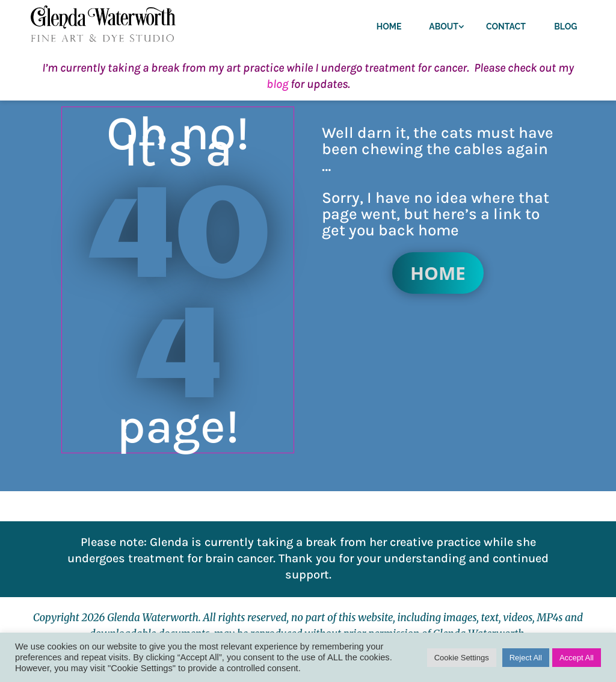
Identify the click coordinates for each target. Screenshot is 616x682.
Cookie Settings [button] (462, 658)
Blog (565, 26)
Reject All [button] (526, 658)
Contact (506, 26)
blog (277, 84)
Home (389, 26)
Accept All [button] (577, 658)
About (444, 26)
